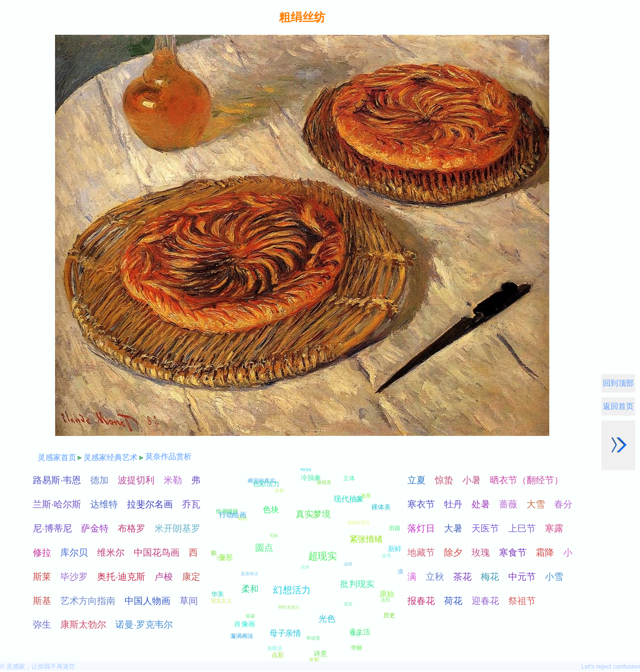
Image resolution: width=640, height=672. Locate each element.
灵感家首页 (57, 457)
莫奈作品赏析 (168, 456)
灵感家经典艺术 (111, 457)
